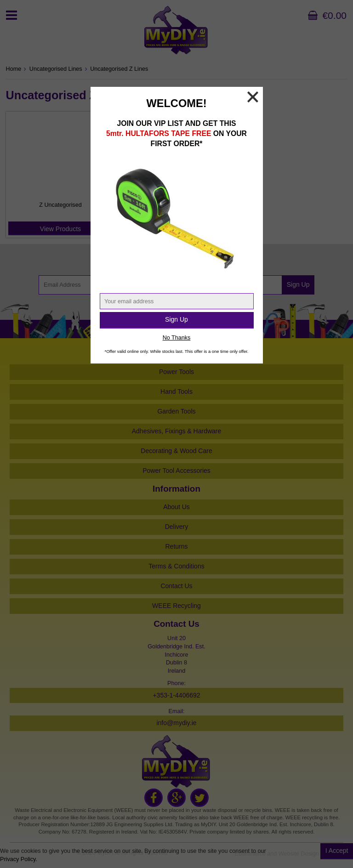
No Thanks (177, 338)
